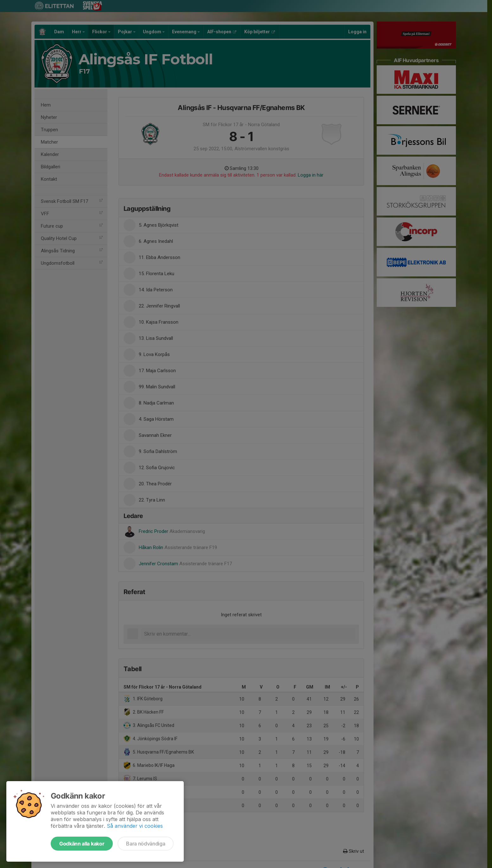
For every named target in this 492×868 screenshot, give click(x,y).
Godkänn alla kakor (82, 844)
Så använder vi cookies (135, 826)
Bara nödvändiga (146, 844)
